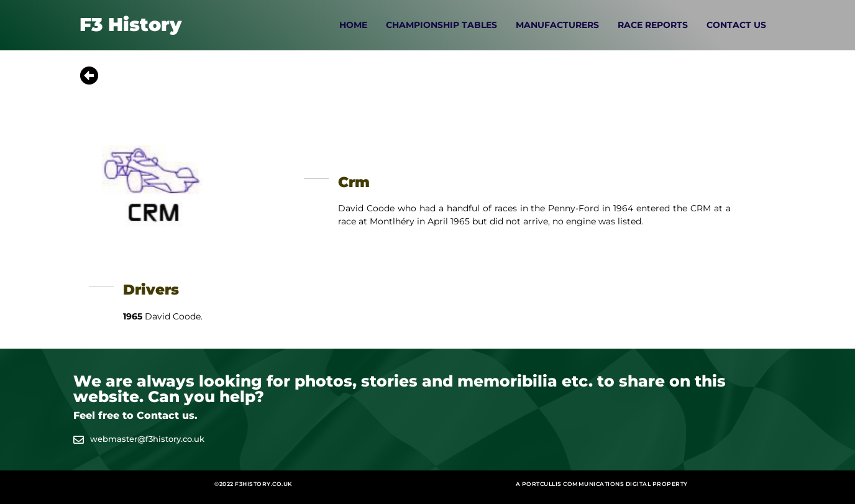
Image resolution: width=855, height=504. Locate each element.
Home (353, 25)
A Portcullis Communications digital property (602, 484)
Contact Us (736, 25)
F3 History (130, 25)
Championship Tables (441, 25)
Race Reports (653, 25)
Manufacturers (557, 25)
